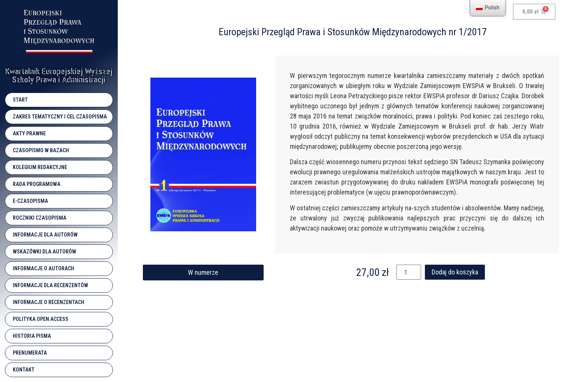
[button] (203, 273)
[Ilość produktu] (409, 272)
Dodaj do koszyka (455, 272)
